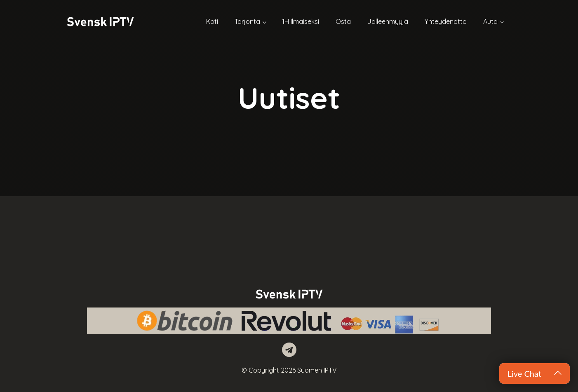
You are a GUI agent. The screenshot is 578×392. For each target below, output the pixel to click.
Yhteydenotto (446, 21)
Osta (343, 21)
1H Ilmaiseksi (301, 21)
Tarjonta (247, 21)
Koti (212, 21)
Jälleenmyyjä (388, 21)
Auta (490, 21)
